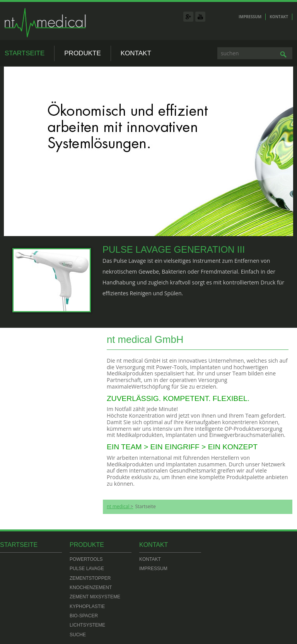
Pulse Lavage (87, 569)
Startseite (25, 53)
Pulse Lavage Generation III (174, 249)
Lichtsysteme (87, 625)
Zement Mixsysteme (95, 597)
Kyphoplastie (87, 606)
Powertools (86, 559)
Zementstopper (90, 578)
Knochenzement (91, 587)
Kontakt (279, 17)
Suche (78, 635)
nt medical (118, 507)
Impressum (250, 17)
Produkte (82, 53)
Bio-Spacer (84, 616)
